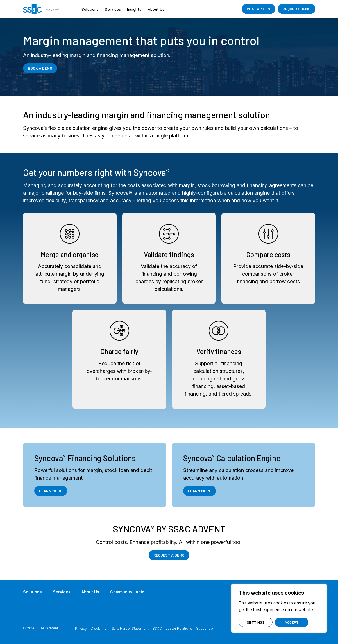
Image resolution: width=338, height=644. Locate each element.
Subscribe (205, 628)
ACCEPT (292, 622)
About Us (156, 9)
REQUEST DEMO (297, 9)
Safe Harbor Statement (130, 628)
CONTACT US (258, 9)
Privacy (81, 628)
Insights (134, 9)
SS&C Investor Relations (172, 628)
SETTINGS (256, 622)
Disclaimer (99, 628)
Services (113, 9)
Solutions (90, 9)
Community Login (127, 592)
